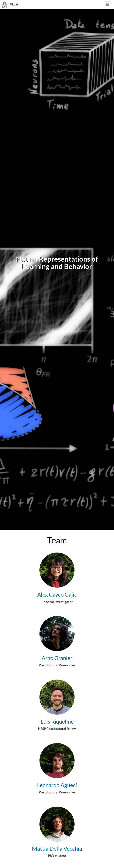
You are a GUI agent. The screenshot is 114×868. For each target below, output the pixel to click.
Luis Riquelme (57, 721)
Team (57, 540)
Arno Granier (57, 658)
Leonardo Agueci (57, 785)
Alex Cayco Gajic (57, 594)
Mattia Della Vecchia (57, 849)
